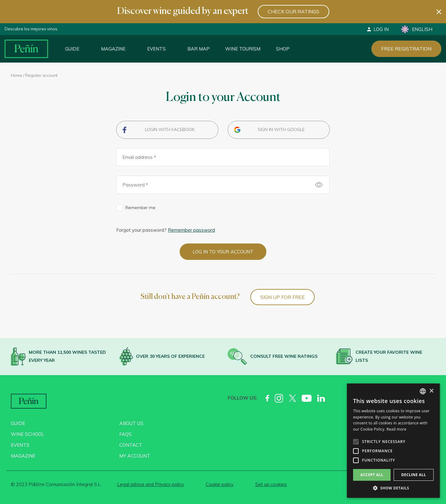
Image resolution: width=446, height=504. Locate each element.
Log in (377, 29)
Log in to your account (223, 252)
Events (156, 49)
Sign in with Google (281, 129)
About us (131, 423)
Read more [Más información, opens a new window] (396, 429)
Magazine (113, 49)
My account (135, 456)
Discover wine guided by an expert (183, 11)
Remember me (140, 208)
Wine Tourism (243, 49)
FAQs (125, 434)
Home (17, 75)
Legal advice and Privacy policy (151, 484)
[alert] (393, 441)
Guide (72, 49)
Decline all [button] (414, 475)
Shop (283, 49)
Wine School (28, 434)
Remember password (191, 230)
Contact (131, 445)
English (417, 29)
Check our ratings (293, 11)
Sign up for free (282, 297)
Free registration (406, 49)
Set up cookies (271, 484)
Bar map (199, 49)
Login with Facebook (170, 129)
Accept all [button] (372, 475)
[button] (393, 488)
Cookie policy (220, 484)
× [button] (431, 391)
